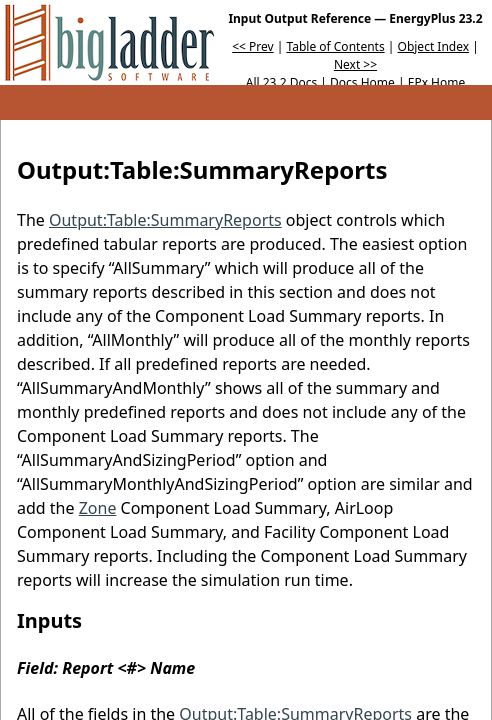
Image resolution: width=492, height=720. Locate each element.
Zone (98, 508)
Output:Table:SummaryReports (165, 220)
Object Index (434, 46)
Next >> (355, 64)
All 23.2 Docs (281, 82)
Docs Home (362, 82)
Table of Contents (335, 46)
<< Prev (252, 46)
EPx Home (437, 82)
